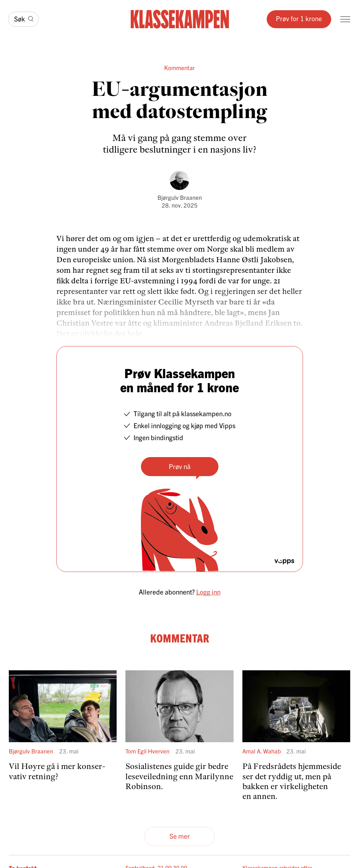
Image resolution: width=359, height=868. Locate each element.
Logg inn (208, 592)
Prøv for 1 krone (299, 18)
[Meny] (345, 19)
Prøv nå (180, 466)
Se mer (180, 836)
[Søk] (23, 19)
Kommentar (179, 67)
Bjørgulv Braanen (180, 197)
